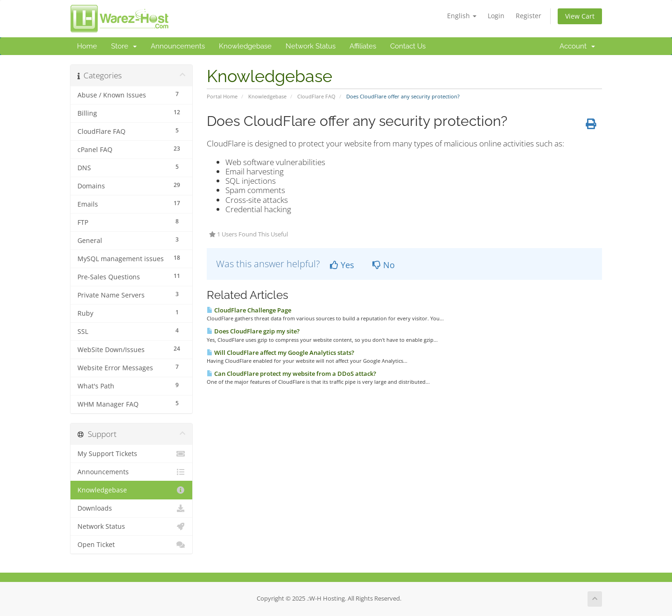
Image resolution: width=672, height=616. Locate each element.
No (384, 265)
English (462, 16)
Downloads (131, 508)
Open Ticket (131, 545)
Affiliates (363, 46)
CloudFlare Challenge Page (249, 310)
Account (577, 46)
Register (528, 16)
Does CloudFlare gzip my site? (253, 331)
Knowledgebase (245, 46)
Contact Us (408, 46)
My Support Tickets (131, 454)
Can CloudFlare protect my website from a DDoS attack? (291, 374)
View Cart (580, 16)
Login (496, 16)
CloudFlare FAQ (316, 96)
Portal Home (222, 96)
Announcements (178, 46)
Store (124, 46)
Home (87, 46)
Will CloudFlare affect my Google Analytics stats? (280, 353)
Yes (342, 265)
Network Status (311, 46)
